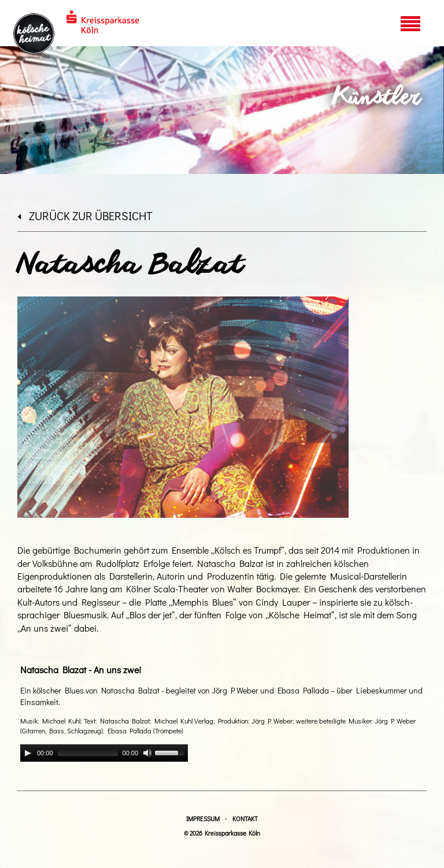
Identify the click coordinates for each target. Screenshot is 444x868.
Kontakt (245, 819)
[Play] (28, 753)
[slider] (88, 753)
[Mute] (147, 753)
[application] (104, 753)
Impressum (203, 819)
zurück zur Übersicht (85, 216)
